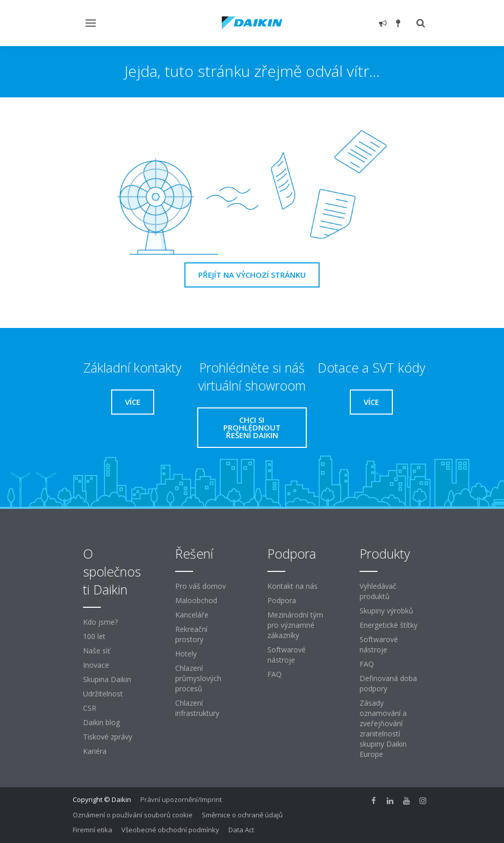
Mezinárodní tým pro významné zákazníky (295, 625)
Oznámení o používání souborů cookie (133, 815)
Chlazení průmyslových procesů (198, 678)
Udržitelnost (103, 694)
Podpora (282, 600)
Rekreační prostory (191, 634)
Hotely (186, 654)
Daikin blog (101, 722)
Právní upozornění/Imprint (181, 799)
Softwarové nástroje (287, 655)
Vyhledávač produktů (378, 591)
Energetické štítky (388, 625)
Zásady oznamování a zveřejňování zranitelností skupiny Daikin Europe (383, 728)
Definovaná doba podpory (388, 683)
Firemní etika (92, 830)
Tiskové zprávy (108, 737)
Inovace (96, 665)
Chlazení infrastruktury (197, 708)
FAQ (275, 674)
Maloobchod (196, 600)
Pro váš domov (201, 586)
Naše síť (97, 651)
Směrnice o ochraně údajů (242, 815)
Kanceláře (192, 615)
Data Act (241, 830)
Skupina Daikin (107, 679)
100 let (94, 636)
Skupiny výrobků (386, 611)
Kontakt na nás (292, 586)
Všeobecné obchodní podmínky (170, 830)
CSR (90, 708)
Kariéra (95, 751)
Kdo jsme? (100, 622)
